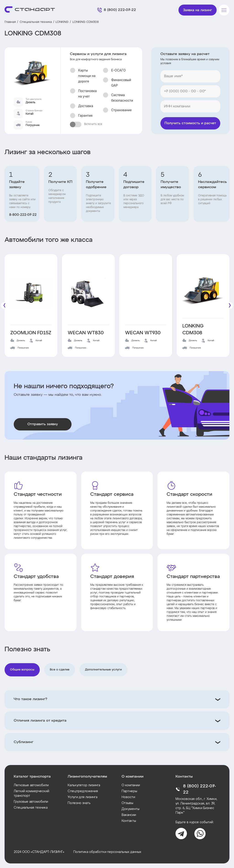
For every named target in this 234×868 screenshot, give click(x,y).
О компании (131, 785)
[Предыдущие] (4, 306)
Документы (130, 809)
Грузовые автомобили (31, 802)
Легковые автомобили (31, 785)
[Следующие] (230, 306)
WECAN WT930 (143, 333)
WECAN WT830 (86, 333)
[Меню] (224, 10)
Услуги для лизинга (82, 797)
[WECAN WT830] (88, 293)
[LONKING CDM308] (203, 289)
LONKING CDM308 (193, 330)
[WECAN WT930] (146, 293)
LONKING (62, 22)
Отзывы (127, 803)
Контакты (129, 821)
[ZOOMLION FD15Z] (31, 293)
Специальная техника (36, 22)
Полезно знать (79, 803)
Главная (10, 22)
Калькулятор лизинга (84, 785)
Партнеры (129, 791)
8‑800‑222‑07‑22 (23, 215)
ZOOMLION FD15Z (31, 333)
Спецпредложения (83, 791)
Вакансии (129, 815)
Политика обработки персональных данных (107, 852)
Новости (128, 797)
